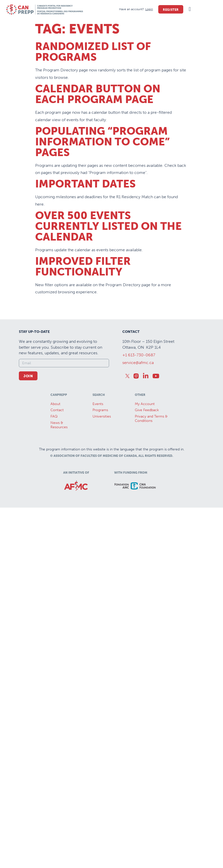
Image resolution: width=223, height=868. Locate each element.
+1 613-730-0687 (139, 355)
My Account (145, 404)
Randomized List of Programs (93, 52)
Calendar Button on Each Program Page (98, 94)
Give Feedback (147, 410)
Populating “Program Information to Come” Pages (102, 142)
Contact (57, 410)
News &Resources (59, 425)
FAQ (54, 416)
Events (98, 404)
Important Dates (85, 184)
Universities (102, 416)
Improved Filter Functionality (83, 267)
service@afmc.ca (138, 363)
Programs (100, 410)
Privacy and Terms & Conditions (151, 419)
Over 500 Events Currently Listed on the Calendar (108, 226)
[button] (190, 9)
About (55, 404)
